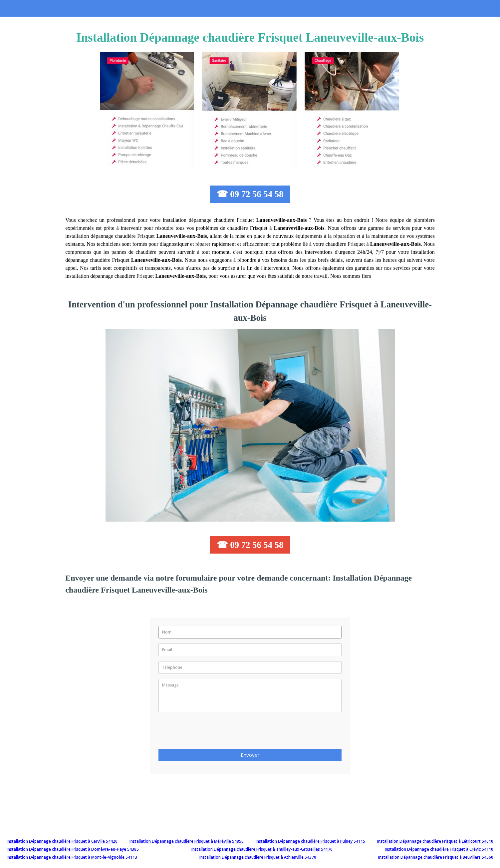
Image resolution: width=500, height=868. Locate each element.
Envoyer (250, 755)
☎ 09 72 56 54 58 (250, 194)
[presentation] (209, 732)
